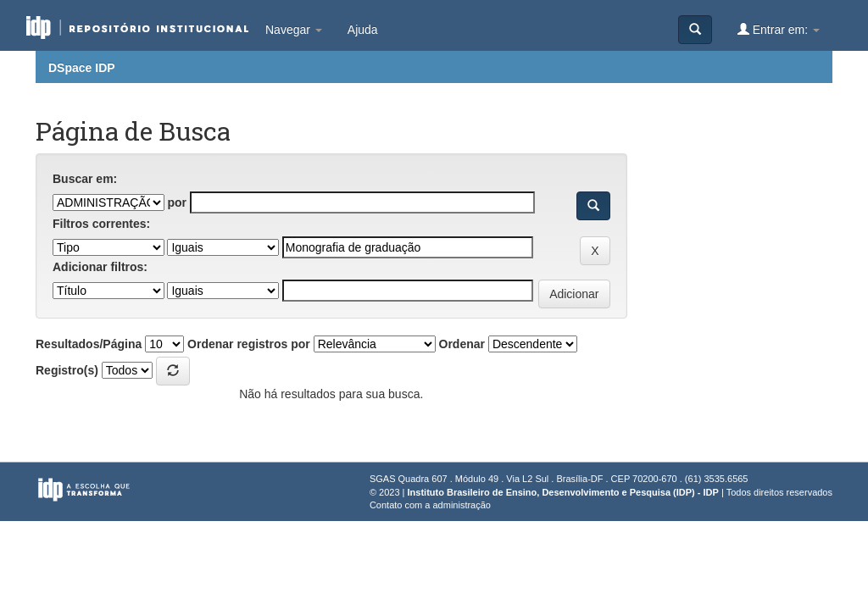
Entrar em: (779, 29)
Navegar (294, 30)
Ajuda (363, 30)
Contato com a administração (430, 505)
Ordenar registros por (249, 344)
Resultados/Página (89, 344)
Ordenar (462, 344)
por (177, 202)
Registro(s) (67, 370)
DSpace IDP (82, 68)
